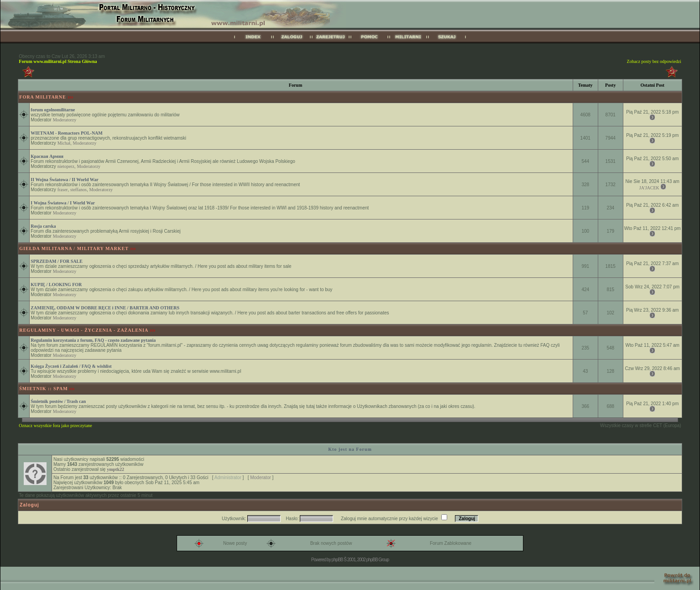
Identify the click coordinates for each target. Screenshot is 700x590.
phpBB (337, 560)
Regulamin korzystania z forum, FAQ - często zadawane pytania (93, 340)
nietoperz (66, 166)
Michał (64, 143)
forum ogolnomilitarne (53, 110)
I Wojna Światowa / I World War (63, 203)
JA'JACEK (649, 188)
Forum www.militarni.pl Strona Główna (58, 61)
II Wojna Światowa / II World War (64, 180)
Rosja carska (43, 226)
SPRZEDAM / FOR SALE (57, 261)
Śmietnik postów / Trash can (58, 401)
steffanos (78, 190)
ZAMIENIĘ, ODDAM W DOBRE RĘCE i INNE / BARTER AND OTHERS (105, 308)
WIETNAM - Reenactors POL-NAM (66, 133)
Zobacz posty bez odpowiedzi (654, 61)
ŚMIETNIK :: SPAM (43, 389)
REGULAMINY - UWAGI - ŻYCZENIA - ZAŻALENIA (84, 330)
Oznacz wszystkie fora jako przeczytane (55, 426)
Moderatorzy (65, 120)
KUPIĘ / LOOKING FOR (56, 285)
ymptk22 (115, 469)
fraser (63, 190)
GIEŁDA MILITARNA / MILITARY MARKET (74, 248)
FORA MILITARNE (42, 97)
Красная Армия (47, 156)
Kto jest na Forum (350, 449)
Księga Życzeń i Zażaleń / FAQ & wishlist (71, 366)
